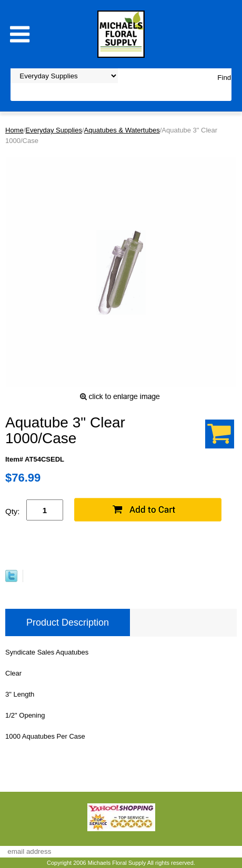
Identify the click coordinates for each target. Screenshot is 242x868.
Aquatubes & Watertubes (122, 130)
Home (14, 130)
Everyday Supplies (54, 130)
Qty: (13, 511)
